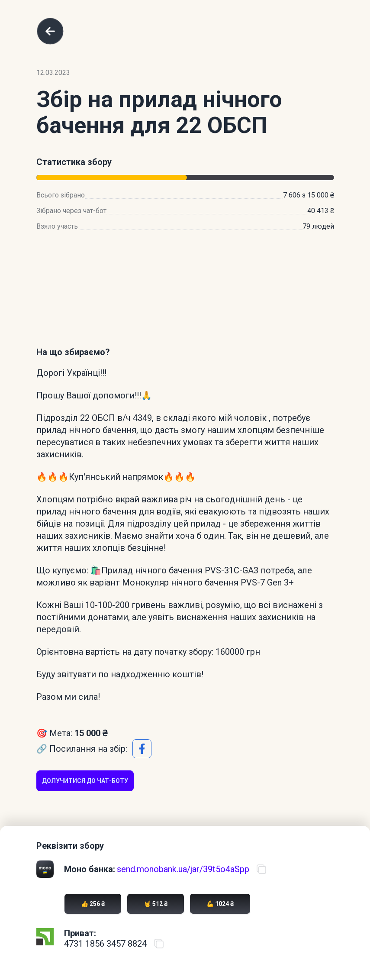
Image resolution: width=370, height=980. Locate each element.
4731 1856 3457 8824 (105, 944)
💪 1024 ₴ (220, 904)
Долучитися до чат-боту (85, 781)
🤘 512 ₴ (156, 904)
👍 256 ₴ (93, 904)
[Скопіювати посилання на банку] (261, 869)
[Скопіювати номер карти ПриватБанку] (159, 944)
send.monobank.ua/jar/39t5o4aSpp (183, 869)
